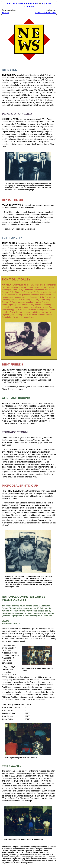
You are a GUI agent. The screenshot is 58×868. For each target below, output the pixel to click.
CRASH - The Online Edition (23, 3)
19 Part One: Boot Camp (45, 13)
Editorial (6, 13)
